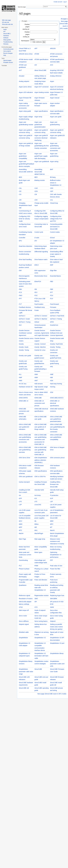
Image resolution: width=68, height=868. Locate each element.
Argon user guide (56, 117)
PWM (36, 566)
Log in (65, 2)
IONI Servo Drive (25, 458)
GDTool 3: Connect (41, 316)
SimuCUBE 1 (7, 34)
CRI (20, 200)
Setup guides (7, 40)
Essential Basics (56, 276)
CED (52, 188)
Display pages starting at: (26, 27)
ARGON (53, 48)
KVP (52, 498)
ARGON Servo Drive (26, 54)
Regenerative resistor (42, 595)
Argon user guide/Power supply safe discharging (41, 156)
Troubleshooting (8, 42)
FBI (36, 289)
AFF (36, 48)
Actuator (22, 76)
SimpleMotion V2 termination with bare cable (41, 656)
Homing (53, 387)
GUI (20, 325)
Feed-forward (55, 304)
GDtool (37, 322)
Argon (52, 81)
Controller (22, 238)
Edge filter (53, 271)
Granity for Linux (40, 350)
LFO (20, 502)
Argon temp (38, 117)
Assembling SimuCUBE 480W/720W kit (39, 172)
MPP (20, 527)
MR (36, 527)
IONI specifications (41, 471)
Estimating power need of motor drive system (25, 284)
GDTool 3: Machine (41, 319)
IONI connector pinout (57, 458)
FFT (51, 292)
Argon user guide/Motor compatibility (23, 156)
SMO (36, 599)
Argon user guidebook (42, 162)
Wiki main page (6, 20)
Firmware (53, 307)
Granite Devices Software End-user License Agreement (56, 333)
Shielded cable (24, 632)
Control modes (55, 232)
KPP (20, 498)
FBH (20, 289)
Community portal (8, 49)
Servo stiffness (24, 621)
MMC (52, 521)
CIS (20, 194)
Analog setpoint (24, 81)
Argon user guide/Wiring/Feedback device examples (26, 164)
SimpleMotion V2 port (57, 643)
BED (36, 177)
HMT (36, 381)
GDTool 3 (22, 316)
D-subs (37, 238)
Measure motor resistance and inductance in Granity (57, 541)
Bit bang (53, 177)
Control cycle (39, 232)
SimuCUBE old (24, 688)
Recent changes (8, 53)
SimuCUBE (38, 669)
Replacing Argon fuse (57, 595)
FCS (20, 292)
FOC (36, 295)
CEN (36, 191)
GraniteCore (54, 325)
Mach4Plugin (39, 533)
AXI (36, 65)
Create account (58, 2)
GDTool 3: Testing (56, 319)
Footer (37, 310)
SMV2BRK (54, 599)
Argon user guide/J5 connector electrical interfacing (41, 138)
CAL (20, 188)
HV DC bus (23, 384)
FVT (20, 304)
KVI (36, 498)
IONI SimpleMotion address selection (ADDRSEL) (41, 460)
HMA (36, 374)
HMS (21, 381)
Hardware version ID (26, 387)
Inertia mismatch (24, 482)
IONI (52, 392)
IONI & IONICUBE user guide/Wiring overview (25, 450)
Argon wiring (54, 162)
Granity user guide (25, 356)
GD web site (5, 22)
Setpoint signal (24, 624)
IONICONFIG (23, 398)
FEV (36, 292)
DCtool (52, 238)
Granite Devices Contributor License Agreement (25, 333)
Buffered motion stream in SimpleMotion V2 (56, 183)
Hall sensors (39, 384)
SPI (36, 602)
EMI (20, 271)
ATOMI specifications (41, 59)
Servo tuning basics (41, 621)
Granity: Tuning (24, 350)
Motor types (38, 552)
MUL (36, 530)
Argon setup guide (25, 111)
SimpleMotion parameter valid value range (26, 672)
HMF (20, 377)
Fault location (39, 304)
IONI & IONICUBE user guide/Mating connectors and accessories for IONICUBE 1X (41, 440)
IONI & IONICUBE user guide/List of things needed (41, 427)
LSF (51, 502)
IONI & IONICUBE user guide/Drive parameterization (56, 419)
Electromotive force (41, 276)
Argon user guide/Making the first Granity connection (42, 146)
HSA (52, 381)
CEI (20, 191)
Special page (22, 7)
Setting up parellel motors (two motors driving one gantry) (56, 627)
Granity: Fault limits (56, 344)
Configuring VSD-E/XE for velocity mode (25, 219)
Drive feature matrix (41, 260)
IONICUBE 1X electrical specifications (55, 403)
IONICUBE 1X (24, 401)
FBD (52, 282)
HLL (20, 374)
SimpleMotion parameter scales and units (57, 664)
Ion (20, 495)
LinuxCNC (38, 505)
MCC (21, 521)
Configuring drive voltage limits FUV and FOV (56, 219)
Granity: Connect (40, 344)
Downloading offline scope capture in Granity (57, 254)
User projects (7, 51)
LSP (20, 505)
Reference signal (24, 595)
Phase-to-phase (24, 569)
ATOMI (37, 54)
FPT (20, 299)
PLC (20, 566)
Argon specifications (41, 111)
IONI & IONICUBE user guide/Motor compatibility (56, 437)
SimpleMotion (23, 638)
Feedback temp (40, 307)
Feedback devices (25, 307)
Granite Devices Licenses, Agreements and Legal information (42, 333)
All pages (64, 19)
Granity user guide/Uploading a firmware (40, 369)
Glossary (6, 44)
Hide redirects (37, 42)
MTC (20, 530)
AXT (20, 70)
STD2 (21, 607)
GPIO (52, 322)
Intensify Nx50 (39, 490)
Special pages (7, 60)
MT (51, 527)
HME (52, 374)
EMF (52, 265)
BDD (20, 177)
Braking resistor (40, 180)
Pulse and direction (41, 580)
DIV (36, 241)
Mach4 (21, 533)
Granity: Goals (24, 347)
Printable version (8, 62)
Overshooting (23, 560)
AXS (52, 65)
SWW (52, 607)
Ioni (4, 31)
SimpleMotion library (57, 653)
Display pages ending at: (26, 34)
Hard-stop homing (56, 384)
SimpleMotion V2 (40, 638)
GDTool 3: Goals (24, 319)
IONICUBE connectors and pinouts (24, 411)
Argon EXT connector (42, 87)
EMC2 (37, 265)
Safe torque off (24, 610)
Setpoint (53, 621)
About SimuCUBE (40, 70)
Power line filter (55, 569)
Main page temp (40, 539)
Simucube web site (7, 24)
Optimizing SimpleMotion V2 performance (56, 555)
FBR (52, 289)
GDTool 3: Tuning (25, 322)
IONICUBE (38, 398)
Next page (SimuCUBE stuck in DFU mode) (52, 694)
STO (36, 607)
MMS (21, 524)
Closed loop (54, 203)
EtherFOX (38, 282)
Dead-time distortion (26, 246)
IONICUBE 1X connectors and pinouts (40, 403)
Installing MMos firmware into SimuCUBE (55, 484)
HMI (51, 377)
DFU (20, 241)
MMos (36, 524)
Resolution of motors (26, 599)
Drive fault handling (25, 260)
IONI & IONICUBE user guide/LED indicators (25, 427)
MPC (52, 524)
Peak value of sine (56, 566)
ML (35, 521)
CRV (36, 200)
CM (36, 194)
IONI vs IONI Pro (40, 477)
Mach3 (52, 530)
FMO (21, 295)
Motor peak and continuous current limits (25, 555)
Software (6, 38)
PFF (51, 560)
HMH (36, 377)
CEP (52, 191)
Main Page (22, 539)
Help (5, 55)
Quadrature (23, 585)
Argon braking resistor (42, 92)
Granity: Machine (40, 347)
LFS (36, 502)
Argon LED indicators (26, 92)
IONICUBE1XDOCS (57, 398)
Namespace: (25, 41)
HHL (52, 367)
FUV (52, 299)
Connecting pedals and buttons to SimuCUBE (56, 227)
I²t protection (54, 495)
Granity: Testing (55, 347)
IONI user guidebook (26, 477)
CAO (36, 188)
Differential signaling (41, 252)
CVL (52, 200)
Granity (21, 344)
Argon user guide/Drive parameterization (40, 125)
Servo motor (23, 616)
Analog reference (56, 76)
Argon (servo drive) (25, 87)
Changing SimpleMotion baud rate (25, 205)
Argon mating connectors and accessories (24, 106)
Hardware (6, 36)
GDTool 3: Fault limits (57, 316)
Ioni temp (38, 495)
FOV (52, 295)
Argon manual (55, 98)
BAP (52, 169)
